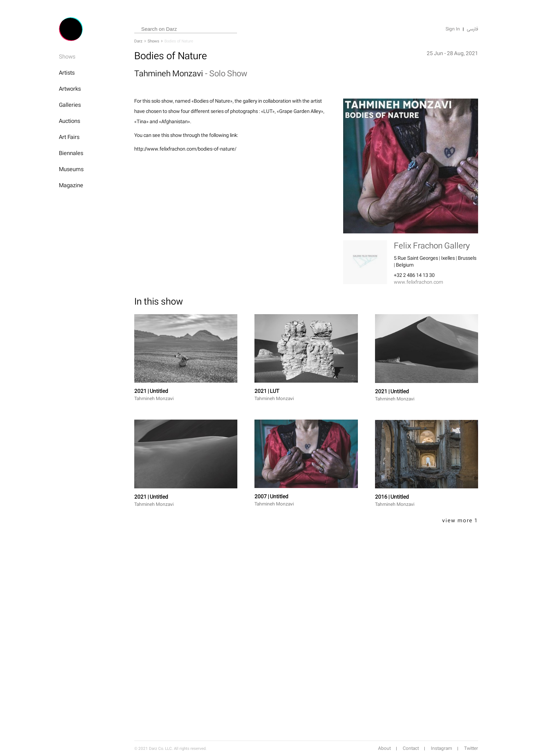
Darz (138, 41)
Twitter (471, 748)
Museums (71, 169)
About (384, 748)
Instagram (441, 748)
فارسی (472, 29)
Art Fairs (69, 137)
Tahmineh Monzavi (170, 73)
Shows (67, 56)
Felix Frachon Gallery (432, 246)
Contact (411, 748)
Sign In (453, 29)
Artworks (70, 89)
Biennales (71, 153)
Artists (67, 73)
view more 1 (460, 521)
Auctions (70, 121)
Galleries (70, 105)
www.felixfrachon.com (419, 282)
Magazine (71, 185)
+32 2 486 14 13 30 (414, 275)
